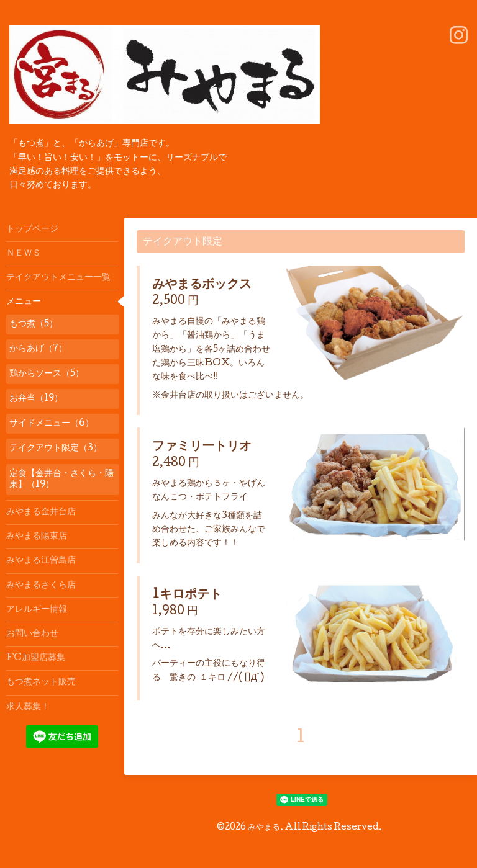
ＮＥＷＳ (24, 254)
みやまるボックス (202, 285)
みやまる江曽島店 (41, 561)
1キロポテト (187, 596)
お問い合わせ (32, 634)
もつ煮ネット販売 (41, 682)
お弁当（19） (36, 399)
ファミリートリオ (202, 447)
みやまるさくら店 (41, 586)
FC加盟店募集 (36, 658)
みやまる (264, 828)
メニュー (24, 302)
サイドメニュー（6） (52, 424)
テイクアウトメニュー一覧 (58, 278)
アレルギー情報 (37, 610)
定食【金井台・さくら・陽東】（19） (61, 480)
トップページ (32, 230)
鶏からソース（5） (47, 374)
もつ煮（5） (34, 324)
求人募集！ (28, 707)
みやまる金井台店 (41, 512)
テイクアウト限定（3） (56, 449)
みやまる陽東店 (37, 537)
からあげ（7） (38, 349)
